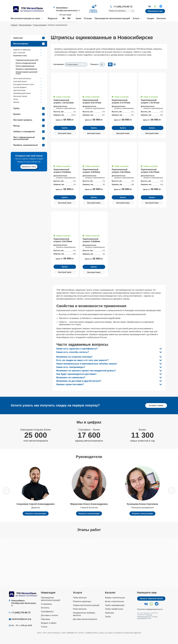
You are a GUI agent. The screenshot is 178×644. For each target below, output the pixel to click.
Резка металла (80, 617)
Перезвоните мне (155, 11)
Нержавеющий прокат (28, 100)
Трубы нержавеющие (115, 613)
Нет (69, 18)
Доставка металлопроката (85, 627)
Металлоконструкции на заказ (25, 18)
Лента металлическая (28, 86)
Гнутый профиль (28, 94)
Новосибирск (62, 8)
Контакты (161, 18)
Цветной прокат (28, 97)
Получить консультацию (36, 521)
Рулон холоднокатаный (26, 70)
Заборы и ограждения (29, 139)
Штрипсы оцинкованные (26, 76)
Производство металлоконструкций (112, 18)
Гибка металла (80, 605)
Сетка (28, 106)
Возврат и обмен (49, 631)
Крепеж (28, 109)
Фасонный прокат (28, 103)
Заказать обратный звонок (151, 606)
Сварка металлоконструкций (86, 613)
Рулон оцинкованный (25, 73)
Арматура (29, 45)
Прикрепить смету (29, 174)
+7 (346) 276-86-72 (123, 7)
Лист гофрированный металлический (29, 145)
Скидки (150, 18)
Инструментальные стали (28, 92)
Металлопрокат (29, 51)
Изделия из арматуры (28, 57)
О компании (46, 612)
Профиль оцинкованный (29, 152)
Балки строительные (115, 609)
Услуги (136, 18)
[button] (172, 498)
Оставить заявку (156, 413)
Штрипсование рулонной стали (27, 80)
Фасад (29, 133)
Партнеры (45, 627)
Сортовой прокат (28, 89)
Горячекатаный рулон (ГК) (27, 67)
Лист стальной (28, 60)
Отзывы (88, 18)
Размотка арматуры (82, 609)
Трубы (29, 116)
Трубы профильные (114, 617)
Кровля (29, 121)
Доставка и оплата (49, 623)
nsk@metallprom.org (21, 627)
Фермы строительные (115, 605)
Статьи (44, 635)
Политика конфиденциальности (150, 617)
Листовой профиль (29, 127)
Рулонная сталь (28, 63)
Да (64, 18)
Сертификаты (47, 619)
